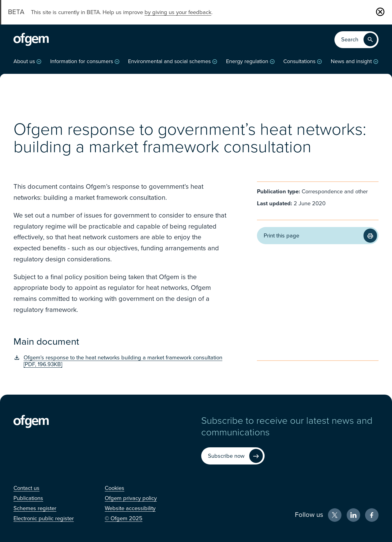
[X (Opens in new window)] (335, 515)
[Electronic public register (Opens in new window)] (44, 518)
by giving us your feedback (178, 12)
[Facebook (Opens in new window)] (372, 515)
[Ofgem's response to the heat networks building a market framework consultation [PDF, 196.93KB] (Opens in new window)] (120, 361)
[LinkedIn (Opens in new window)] (353, 515)
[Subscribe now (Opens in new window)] (233, 456)
